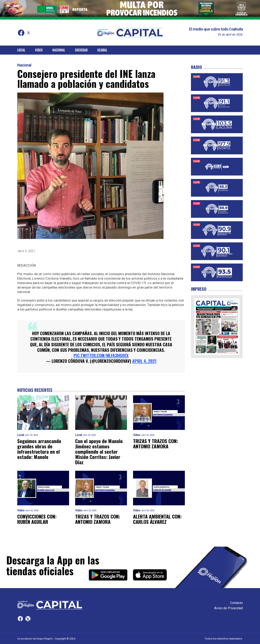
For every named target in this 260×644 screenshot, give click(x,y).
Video (39, 50)
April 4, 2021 (144, 361)
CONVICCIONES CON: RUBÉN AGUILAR (37, 519)
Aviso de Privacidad (229, 608)
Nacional (59, 50)
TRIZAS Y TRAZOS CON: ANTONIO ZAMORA (155, 443)
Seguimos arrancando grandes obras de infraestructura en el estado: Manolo (39, 449)
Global (102, 50)
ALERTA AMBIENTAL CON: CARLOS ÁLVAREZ (157, 519)
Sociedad (81, 50)
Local (21, 50)
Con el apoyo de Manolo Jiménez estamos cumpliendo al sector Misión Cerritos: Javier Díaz (99, 451)
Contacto (236, 603)
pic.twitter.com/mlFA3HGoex (101, 355)
